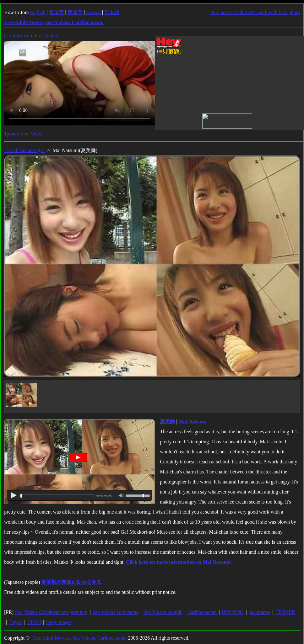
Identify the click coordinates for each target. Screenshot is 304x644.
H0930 (34, 622)
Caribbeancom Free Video (30, 36)
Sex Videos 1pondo (163, 612)
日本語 (112, 12)
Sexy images (59, 622)
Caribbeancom (202, 612)
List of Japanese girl (24, 150)
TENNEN (285, 612)
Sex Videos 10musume (116, 612)
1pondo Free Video (23, 134)
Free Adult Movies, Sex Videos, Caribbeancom (79, 638)
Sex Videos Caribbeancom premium (51, 612)
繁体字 (57, 12)
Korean (93, 12)
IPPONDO (233, 612)
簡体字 (75, 12)
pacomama (260, 612)
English (38, 12)
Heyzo (16, 622)
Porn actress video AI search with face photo (255, 12)
